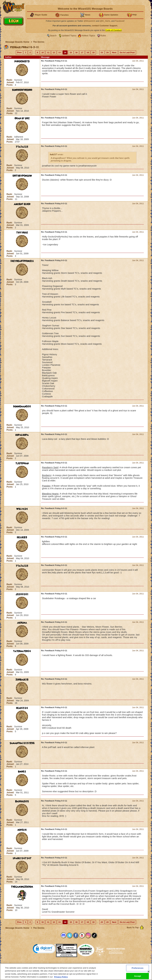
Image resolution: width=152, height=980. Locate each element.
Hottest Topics (88, 36)
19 (93, 52)
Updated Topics (69, 36)
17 (82, 52)
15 (71, 52)
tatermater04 (22, 651)
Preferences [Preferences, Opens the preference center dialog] (138, 968)
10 (42, 52)
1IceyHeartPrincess (22, 261)
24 (107, 52)
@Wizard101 (90, 21)
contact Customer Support (105, 26)
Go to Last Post (127, 52)
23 (102, 52)
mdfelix (22, 830)
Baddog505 (22, 801)
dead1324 (22, 708)
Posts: (10, 85)
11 (48, 52)
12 (54, 52)
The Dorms (39, 42)
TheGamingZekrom (22, 887)
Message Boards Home (18, 42)
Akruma (22, 623)
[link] (44, 949)
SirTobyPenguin (22, 176)
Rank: (10, 80)
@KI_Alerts (105, 21)
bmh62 (22, 772)
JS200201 (22, 594)
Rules (103, 36)
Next (114, 52)
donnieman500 (22, 407)
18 (88, 52)
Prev (19, 52)
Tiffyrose (22, 233)
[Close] (149, 972)
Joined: (11, 82)
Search (53, 36)
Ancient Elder (22, 204)
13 (59, 52)
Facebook (120, 21)
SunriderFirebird (22, 90)
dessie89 (22, 537)
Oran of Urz (22, 118)
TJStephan (22, 463)
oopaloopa (22, 435)
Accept (138, 976)
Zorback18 (22, 680)
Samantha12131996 (22, 743)
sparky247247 (22, 858)
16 (76, 52)
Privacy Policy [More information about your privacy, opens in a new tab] (61, 977)
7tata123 (22, 147)
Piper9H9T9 (22, 62)
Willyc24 (22, 509)
